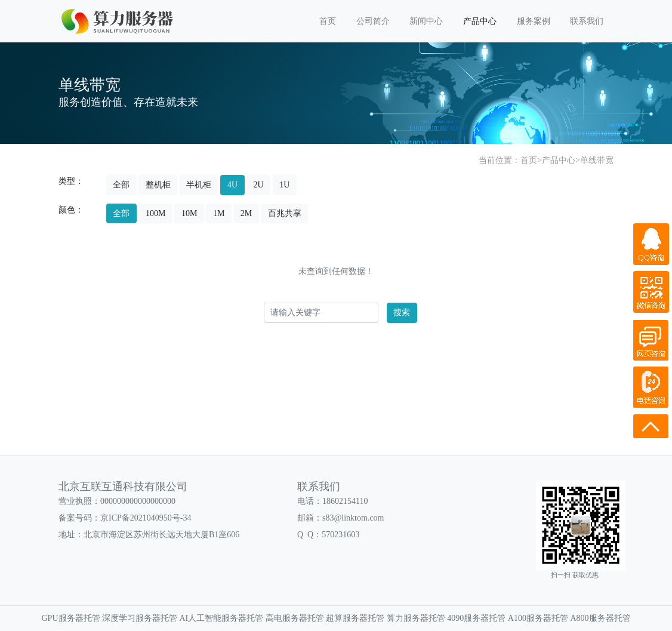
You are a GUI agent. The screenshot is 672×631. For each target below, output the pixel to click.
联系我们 (587, 21)
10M (189, 213)
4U (232, 185)
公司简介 (373, 21)
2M (246, 213)
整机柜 (158, 185)
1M (219, 213)
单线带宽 (597, 160)
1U (284, 185)
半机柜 (199, 185)
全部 (121, 185)
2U (259, 185)
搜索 (402, 313)
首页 (328, 21)
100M (155, 213)
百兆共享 (285, 213)
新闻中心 (426, 21)
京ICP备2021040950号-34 (146, 518)
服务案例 (534, 21)
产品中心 (480, 21)
